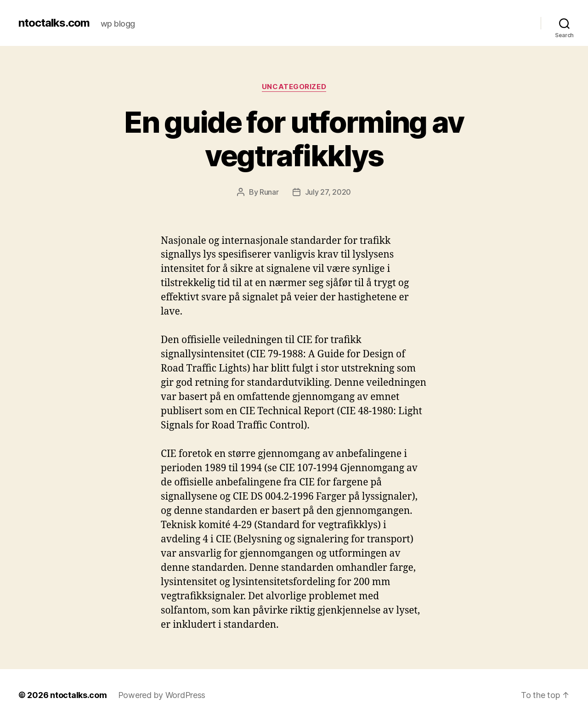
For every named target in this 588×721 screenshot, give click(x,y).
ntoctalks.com (54, 23)
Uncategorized (294, 87)
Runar (269, 192)
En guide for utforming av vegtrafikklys (294, 139)
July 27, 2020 (328, 192)
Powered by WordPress (162, 695)
